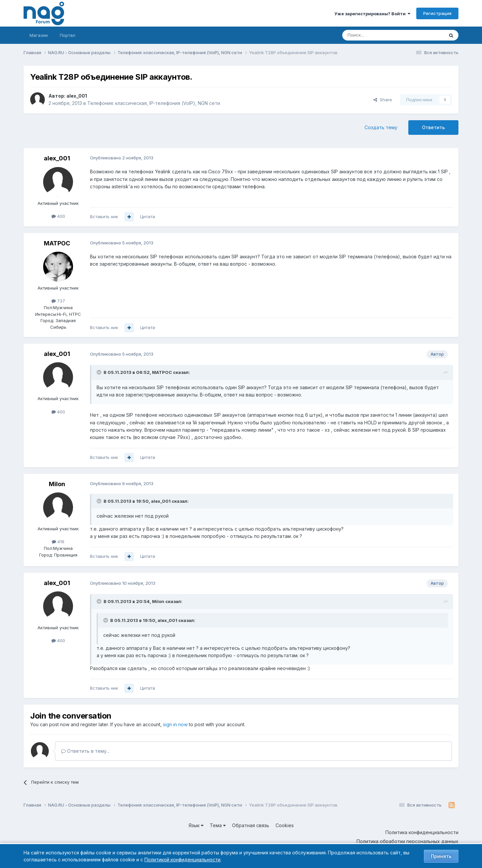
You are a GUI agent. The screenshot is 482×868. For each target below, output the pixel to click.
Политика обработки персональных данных (407, 841)
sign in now (175, 724)
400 (58, 216)
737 (58, 301)
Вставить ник (104, 217)
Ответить (433, 127)
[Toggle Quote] (100, 372)
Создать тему (381, 127)
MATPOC (57, 243)
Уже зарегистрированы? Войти (372, 14)
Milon (57, 484)
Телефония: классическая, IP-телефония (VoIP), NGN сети (154, 103)
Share (383, 100)
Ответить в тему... (85, 751)
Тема (218, 825)
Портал (68, 35)
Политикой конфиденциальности (182, 860)
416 (58, 542)
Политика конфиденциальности (422, 832)
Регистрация (437, 13)
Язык (196, 825)
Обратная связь (251, 825)
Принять (441, 856)
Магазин (39, 35)
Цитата (148, 217)
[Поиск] (375, 35)
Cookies (285, 825)
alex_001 (77, 96)
